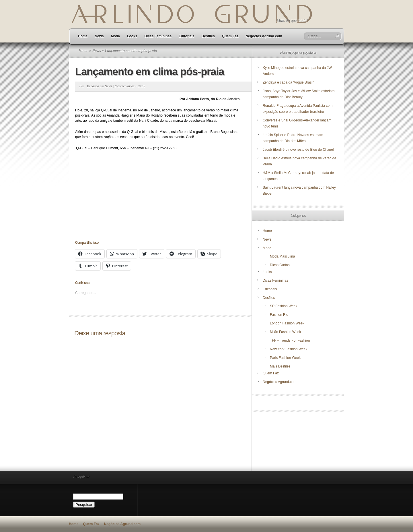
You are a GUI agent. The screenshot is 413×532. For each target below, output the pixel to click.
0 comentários (124, 86)
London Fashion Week (287, 323)
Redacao (93, 86)
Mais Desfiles (280, 366)
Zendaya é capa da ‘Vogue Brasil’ (288, 82)
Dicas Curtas (280, 265)
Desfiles (208, 36)
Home (83, 36)
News (99, 36)
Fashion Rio (279, 315)
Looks (132, 36)
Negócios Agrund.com (264, 36)
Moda (115, 36)
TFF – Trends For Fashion (290, 341)
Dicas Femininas (158, 36)
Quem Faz (230, 36)
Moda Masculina (282, 256)
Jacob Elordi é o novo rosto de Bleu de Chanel (298, 150)
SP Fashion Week (284, 306)
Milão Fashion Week (286, 332)
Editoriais (187, 36)
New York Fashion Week (289, 349)
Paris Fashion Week (285, 358)
